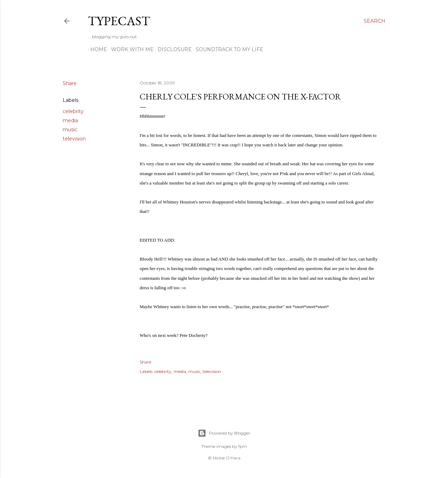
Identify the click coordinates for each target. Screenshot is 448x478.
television (74, 139)
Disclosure (172, 49)
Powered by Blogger (224, 433)
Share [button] (70, 83)
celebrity (73, 111)
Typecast (119, 21)
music (70, 130)
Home (96, 49)
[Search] (374, 21)
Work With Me (130, 49)
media (70, 120)
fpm (243, 446)
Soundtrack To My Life (227, 49)
